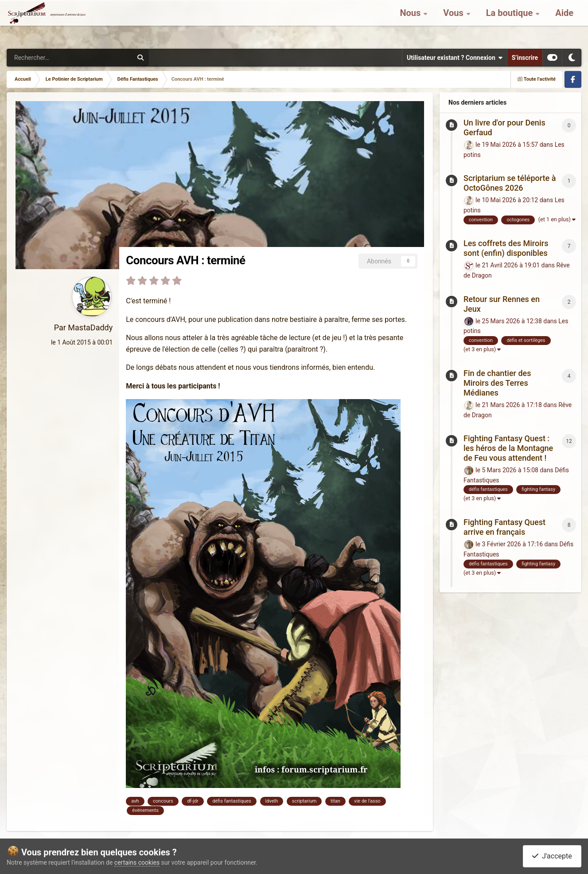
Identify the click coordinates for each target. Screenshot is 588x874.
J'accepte (552, 856)
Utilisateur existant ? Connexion (455, 58)
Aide (564, 22)
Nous (411, 22)
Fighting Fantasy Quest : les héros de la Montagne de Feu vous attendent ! (508, 448)
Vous (454, 22)
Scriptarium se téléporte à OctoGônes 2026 (510, 183)
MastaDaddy (90, 327)
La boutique (511, 22)
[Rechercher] (40, 58)
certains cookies (137, 862)
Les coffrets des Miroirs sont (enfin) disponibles (506, 248)
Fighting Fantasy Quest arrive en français (504, 527)
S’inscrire (525, 58)
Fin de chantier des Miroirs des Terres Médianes (497, 383)
